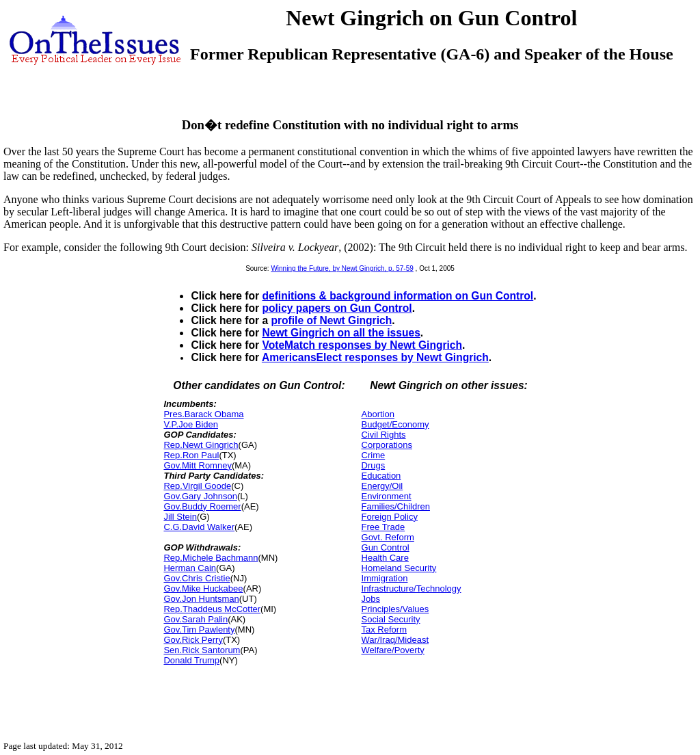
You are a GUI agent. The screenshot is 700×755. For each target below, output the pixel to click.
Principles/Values (395, 609)
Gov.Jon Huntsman (201, 599)
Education (381, 476)
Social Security (391, 619)
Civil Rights (384, 435)
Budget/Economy (395, 424)
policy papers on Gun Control (337, 308)
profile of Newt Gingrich (331, 320)
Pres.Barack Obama (203, 414)
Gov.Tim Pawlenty (199, 630)
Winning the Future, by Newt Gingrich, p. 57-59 (342, 268)
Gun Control (386, 547)
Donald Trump (191, 660)
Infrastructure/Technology (412, 588)
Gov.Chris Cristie (197, 578)
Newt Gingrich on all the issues (341, 333)
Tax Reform (384, 630)
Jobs (371, 599)
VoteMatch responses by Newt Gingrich (362, 345)
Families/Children (396, 506)
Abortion (378, 414)
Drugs (374, 465)
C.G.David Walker (199, 527)
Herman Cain (190, 568)
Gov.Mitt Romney (197, 465)
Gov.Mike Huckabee (203, 588)
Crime (374, 455)
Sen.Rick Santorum (202, 650)
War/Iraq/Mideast (395, 640)
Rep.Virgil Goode (197, 486)
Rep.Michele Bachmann (211, 558)
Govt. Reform (388, 537)
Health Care (385, 558)
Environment (387, 496)
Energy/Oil (382, 486)
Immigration (385, 578)
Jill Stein (180, 517)
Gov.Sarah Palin (196, 619)
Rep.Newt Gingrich (201, 445)
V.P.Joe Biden (191, 424)
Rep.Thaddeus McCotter (212, 609)
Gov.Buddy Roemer (202, 506)
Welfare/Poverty (393, 650)
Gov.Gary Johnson (200, 496)
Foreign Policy (390, 517)
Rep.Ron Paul (191, 455)
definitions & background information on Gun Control (398, 296)
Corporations (387, 445)
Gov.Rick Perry (193, 640)
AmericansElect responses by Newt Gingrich (375, 357)
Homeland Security (399, 568)
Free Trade (383, 527)
